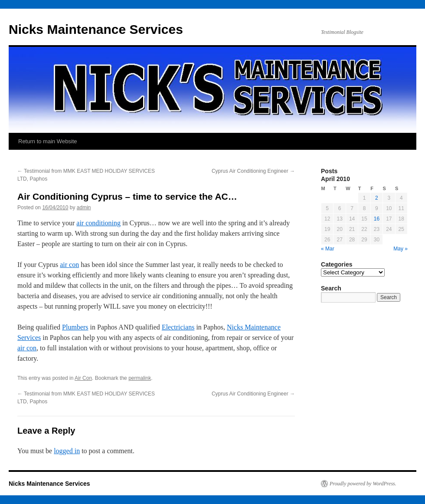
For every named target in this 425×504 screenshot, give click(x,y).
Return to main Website (48, 141)
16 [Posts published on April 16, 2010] (377, 219)
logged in (67, 451)
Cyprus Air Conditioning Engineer (253, 171)
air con (69, 265)
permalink (140, 378)
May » (400, 249)
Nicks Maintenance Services (96, 29)
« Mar (328, 249)
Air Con (83, 378)
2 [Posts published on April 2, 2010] (377, 198)
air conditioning (98, 223)
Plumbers (75, 327)
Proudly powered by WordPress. (363, 484)
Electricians (178, 327)
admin (84, 208)
